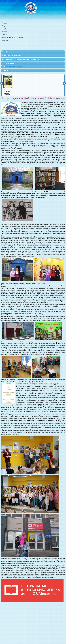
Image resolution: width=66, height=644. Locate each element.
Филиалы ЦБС (9, 63)
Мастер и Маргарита (9, 92)
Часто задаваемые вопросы (14, 67)
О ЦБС (6, 52)
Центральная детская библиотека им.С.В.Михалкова (22, 59)
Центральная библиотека (13, 56)
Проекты (7, 71)
